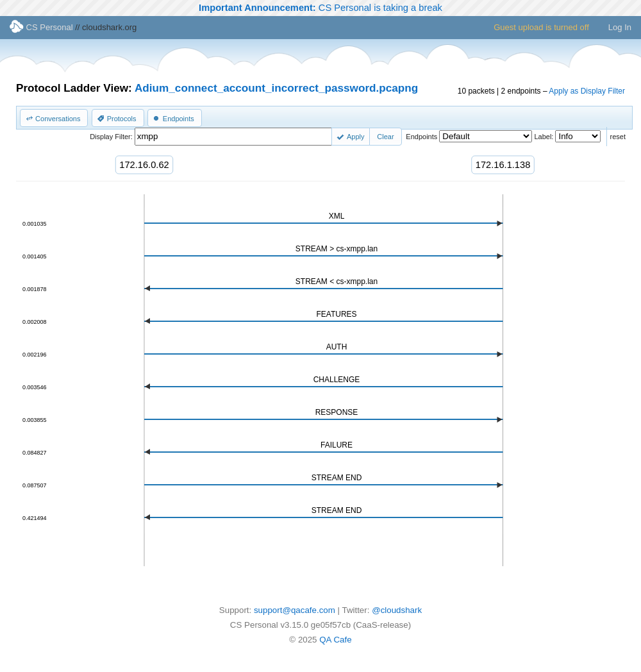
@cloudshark (397, 610)
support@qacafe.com (295, 610)
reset (618, 137)
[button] (54, 118)
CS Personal (41, 27)
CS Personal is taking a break (320, 8)
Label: (544, 137)
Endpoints (421, 137)
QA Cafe (335, 640)
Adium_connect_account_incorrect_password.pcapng (276, 88)
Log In (620, 27)
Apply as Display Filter (587, 91)
